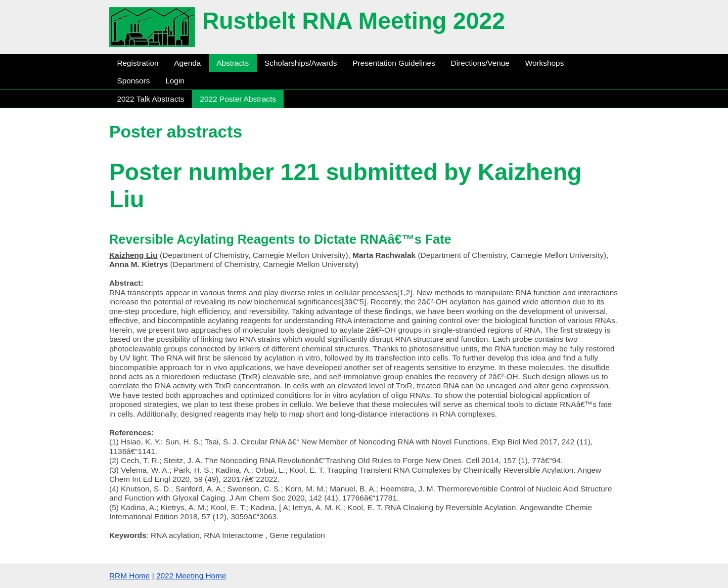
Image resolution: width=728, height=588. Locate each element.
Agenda (187, 63)
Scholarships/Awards (301, 63)
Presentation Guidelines (394, 63)
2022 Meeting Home (191, 576)
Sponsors (133, 81)
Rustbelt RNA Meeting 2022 (354, 21)
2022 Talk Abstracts (150, 99)
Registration (138, 63)
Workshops (545, 63)
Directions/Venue (480, 63)
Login (175, 81)
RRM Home (129, 576)
